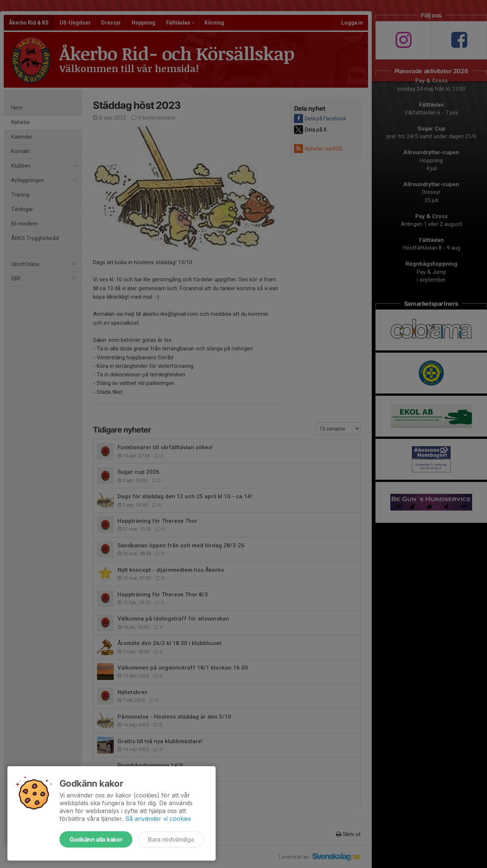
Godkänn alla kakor (96, 839)
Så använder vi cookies (158, 819)
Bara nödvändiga (171, 839)
